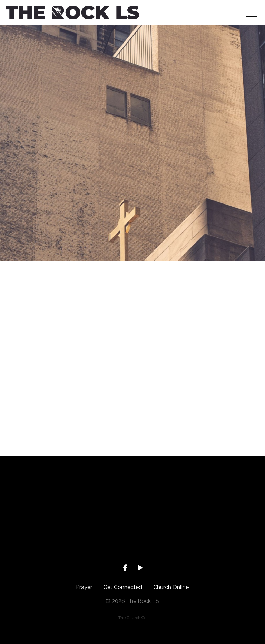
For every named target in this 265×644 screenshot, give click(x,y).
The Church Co (132, 618)
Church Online (171, 587)
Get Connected (123, 587)
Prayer (84, 587)
